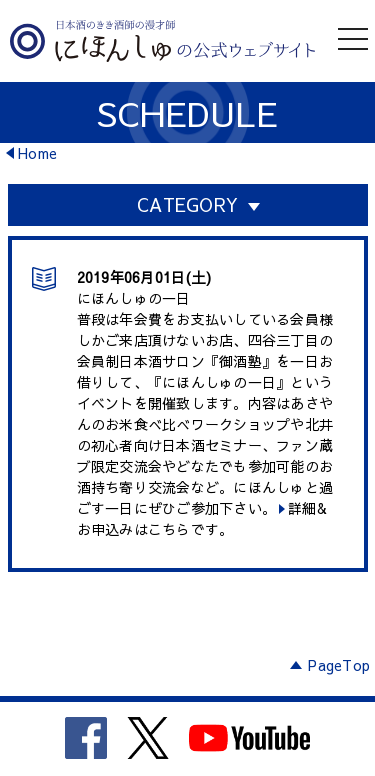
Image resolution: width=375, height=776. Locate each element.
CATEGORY (187, 204)
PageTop (339, 665)
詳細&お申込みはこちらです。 (202, 518)
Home (37, 153)
